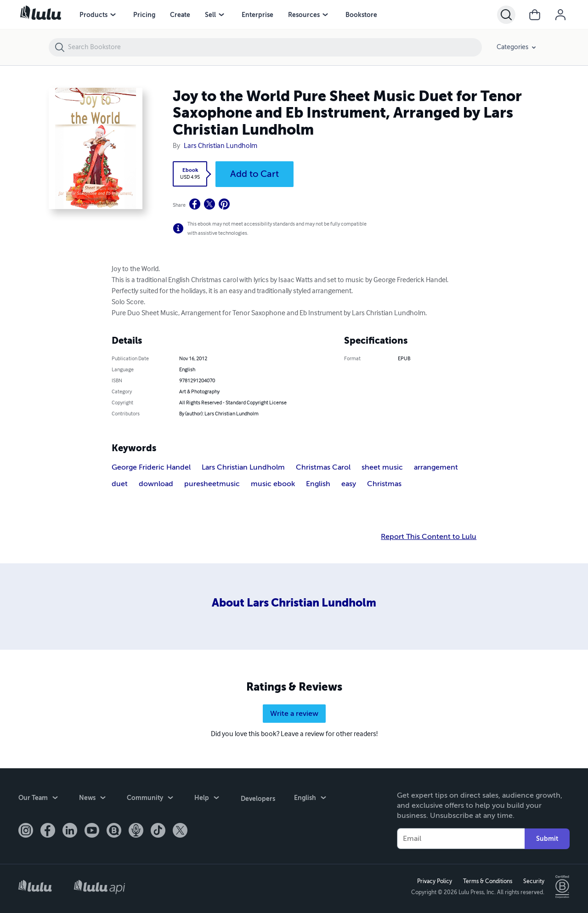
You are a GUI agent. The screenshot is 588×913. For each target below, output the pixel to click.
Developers (257, 798)
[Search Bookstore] (274, 47)
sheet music (382, 467)
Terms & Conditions (487, 881)
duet (120, 484)
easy (349, 484)
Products (93, 15)
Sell (210, 15)
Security (533, 881)
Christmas (384, 484)
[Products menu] (113, 15)
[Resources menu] (325, 15)
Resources (304, 15)
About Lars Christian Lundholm (294, 603)
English (318, 484)
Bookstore (361, 15)
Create (180, 15)
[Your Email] (461, 839)
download (156, 484)
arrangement (436, 467)
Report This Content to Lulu (429, 537)
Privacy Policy (434, 881)
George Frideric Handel (151, 467)
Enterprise (257, 15)
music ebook (273, 484)
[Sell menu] (221, 15)
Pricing (144, 15)
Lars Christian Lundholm (220, 146)
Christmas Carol (323, 467)
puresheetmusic (212, 484)
